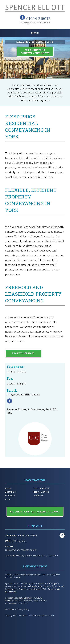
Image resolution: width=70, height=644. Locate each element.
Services (10, 496)
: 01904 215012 (21, 535)
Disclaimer (10, 609)
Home (8, 488)
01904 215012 (38, 19)
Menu (35, 33)
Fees (8, 499)
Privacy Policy (23, 609)
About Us (10, 492)
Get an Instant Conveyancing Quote (35, 52)
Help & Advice (41, 492)
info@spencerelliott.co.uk (35, 23)
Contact (38, 496)
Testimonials (41, 488)
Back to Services (23, 353)
